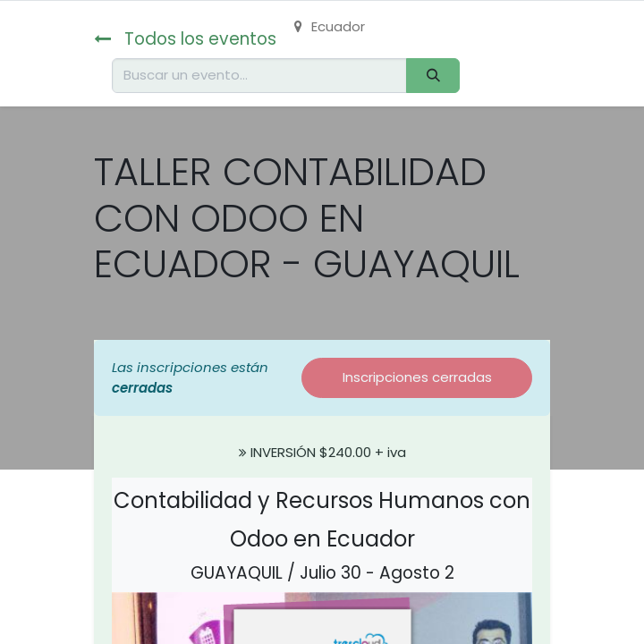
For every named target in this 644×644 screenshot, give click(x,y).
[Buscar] (433, 76)
